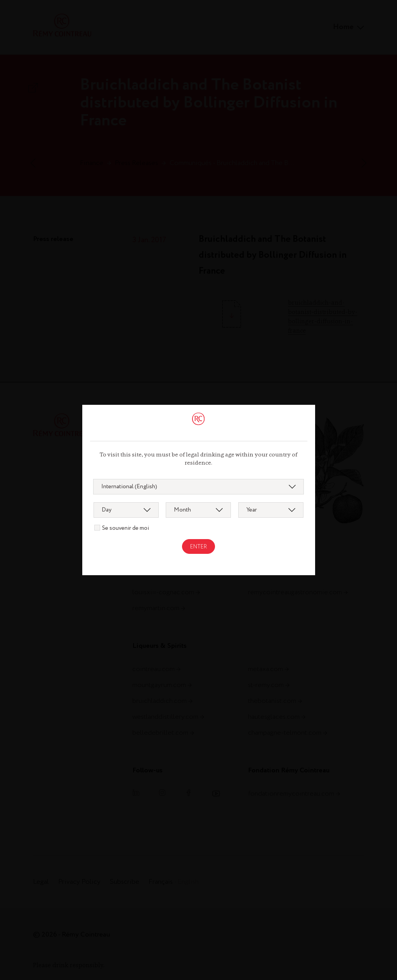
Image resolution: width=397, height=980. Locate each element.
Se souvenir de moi (126, 528)
